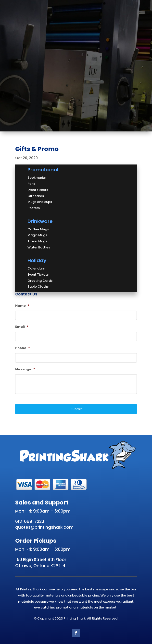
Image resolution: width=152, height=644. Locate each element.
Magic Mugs (37, 235)
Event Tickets (38, 275)
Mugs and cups (40, 202)
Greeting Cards (40, 281)
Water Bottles (39, 247)
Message (25, 369)
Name (22, 306)
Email (22, 327)
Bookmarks (37, 178)
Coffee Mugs (38, 229)
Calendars (36, 268)
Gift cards (36, 196)
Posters (34, 208)
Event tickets (38, 190)
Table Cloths (38, 287)
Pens (31, 184)
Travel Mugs (37, 241)
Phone (23, 348)
